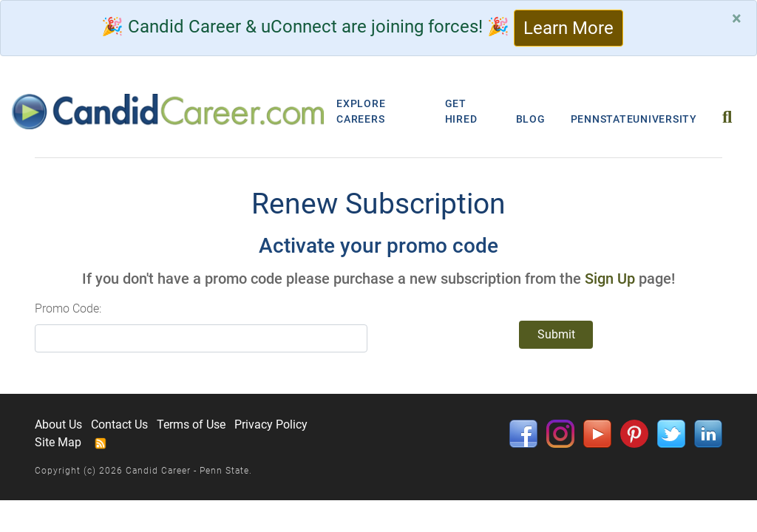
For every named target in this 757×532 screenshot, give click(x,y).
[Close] (737, 18)
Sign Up (610, 279)
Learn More (568, 28)
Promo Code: (68, 308)
